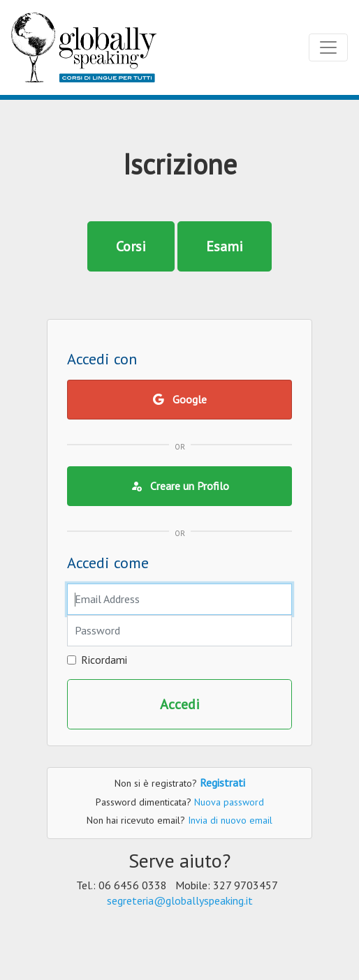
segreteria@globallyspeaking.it (180, 900)
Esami (225, 246)
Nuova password (229, 802)
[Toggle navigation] (328, 47)
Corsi (131, 246)
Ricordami (104, 660)
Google (180, 399)
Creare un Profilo (180, 486)
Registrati (222, 782)
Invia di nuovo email (230, 820)
